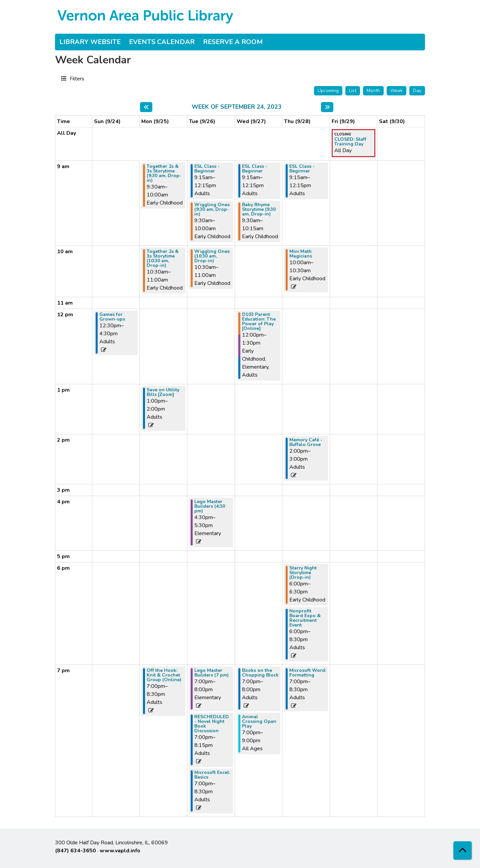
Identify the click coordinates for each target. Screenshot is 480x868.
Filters (76, 78)
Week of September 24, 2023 (237, 107)
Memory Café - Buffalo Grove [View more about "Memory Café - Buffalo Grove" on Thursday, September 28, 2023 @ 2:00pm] (306, 442)
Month (373, 91)
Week (396, 91)
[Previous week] (146, 107)
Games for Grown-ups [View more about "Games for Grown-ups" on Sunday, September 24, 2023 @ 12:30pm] (112, 317)
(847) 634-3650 (75, 851)
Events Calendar (162, 42)
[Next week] (327, 107)
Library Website (90, 42)
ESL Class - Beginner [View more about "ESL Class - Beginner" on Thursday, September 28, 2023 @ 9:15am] (302, 169)
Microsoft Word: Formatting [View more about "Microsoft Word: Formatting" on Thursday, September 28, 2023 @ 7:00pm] (308, 673)
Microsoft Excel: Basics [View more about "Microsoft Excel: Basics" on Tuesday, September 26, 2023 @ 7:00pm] (212, 775)
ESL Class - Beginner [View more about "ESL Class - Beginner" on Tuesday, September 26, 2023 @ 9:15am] (207, 169)
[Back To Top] (462, 850)
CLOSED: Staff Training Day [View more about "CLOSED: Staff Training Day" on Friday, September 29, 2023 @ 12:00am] (350, 142)
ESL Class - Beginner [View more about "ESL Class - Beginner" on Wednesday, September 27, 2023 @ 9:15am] (255, 169)
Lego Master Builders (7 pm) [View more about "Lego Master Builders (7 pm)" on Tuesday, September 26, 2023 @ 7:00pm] (211, 673)
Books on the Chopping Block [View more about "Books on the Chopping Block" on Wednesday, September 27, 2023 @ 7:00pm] (260, 673)
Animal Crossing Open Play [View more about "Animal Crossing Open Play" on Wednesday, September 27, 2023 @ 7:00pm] (259, 722)
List (353, 91)
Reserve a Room (233, 42)
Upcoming (328, 91)
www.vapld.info (120, 851)
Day (417, 91)
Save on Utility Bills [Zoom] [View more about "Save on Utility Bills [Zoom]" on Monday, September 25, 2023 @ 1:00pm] (163, 392)
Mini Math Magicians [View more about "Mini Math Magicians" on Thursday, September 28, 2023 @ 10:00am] (301, 254)
